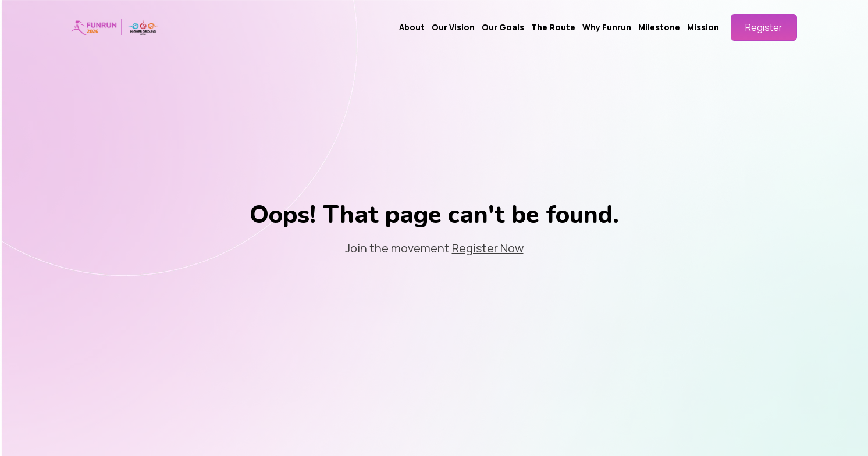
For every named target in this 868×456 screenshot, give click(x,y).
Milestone (659, 27)
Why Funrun (607, 27)
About (412, 27)
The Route (553, 27)
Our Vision (453, 27)
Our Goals (503, 27)
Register (764, 27)
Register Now (488, 248)
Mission (703, 27)
